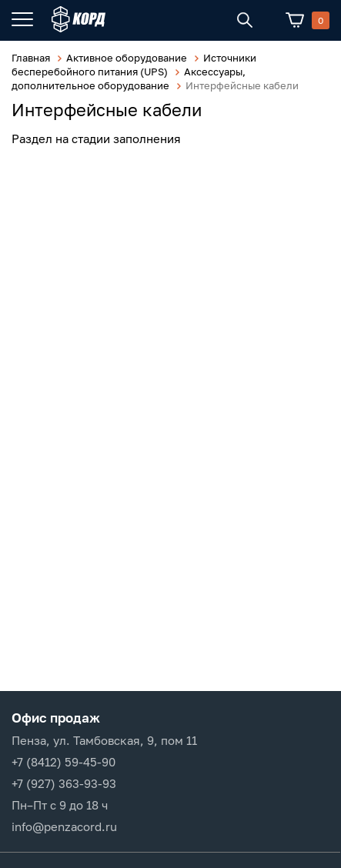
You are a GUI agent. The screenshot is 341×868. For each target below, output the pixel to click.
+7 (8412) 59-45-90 (64, 762)
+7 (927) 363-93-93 (64, 783)
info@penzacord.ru (64, 826)
